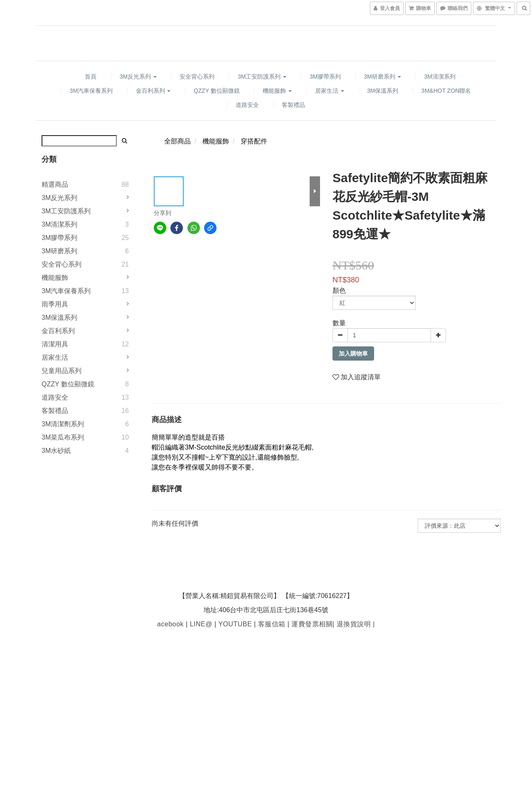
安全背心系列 (197, 77)
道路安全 (247, 105)
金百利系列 (153, 91)
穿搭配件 (254, 141)
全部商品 (177, 141)
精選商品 (55, 184)
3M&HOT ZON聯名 (446, 91)
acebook (170, 624)
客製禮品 (293, 105)
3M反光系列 (138, 77)
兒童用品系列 (62, 371)
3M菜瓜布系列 (63, 437)
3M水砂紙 (56, 451)
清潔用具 (55, 344)
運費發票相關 (311, 624)
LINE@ (201, 624)
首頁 (91, 77)
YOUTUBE (235, 624)
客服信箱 (272, 624)
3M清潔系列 (440, 77)
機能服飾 (277, 91)
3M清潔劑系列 (63, 424)
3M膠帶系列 (325, 77)
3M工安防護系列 (262, 77)
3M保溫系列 (383, 91)
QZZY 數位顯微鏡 (217, 91)
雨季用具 (55, 304)
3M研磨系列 (383, 77)
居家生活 (330, 91)
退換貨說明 (353, 624)
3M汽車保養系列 (91, 91)
